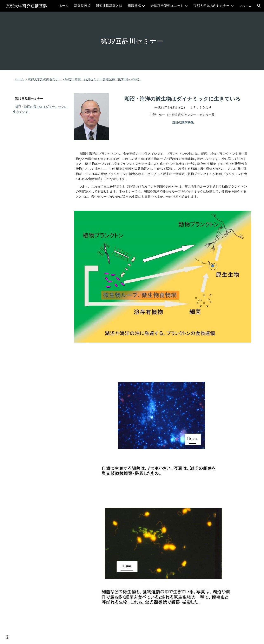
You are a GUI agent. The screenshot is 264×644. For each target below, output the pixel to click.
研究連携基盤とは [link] (109, 5)
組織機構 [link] (134, 5)
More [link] (243, 6)
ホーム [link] (64, 5)
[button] (259, 6)
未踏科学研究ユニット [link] (167, 5)
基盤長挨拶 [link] (82, 5)
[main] (132, 41)
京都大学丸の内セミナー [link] (211, 5)
